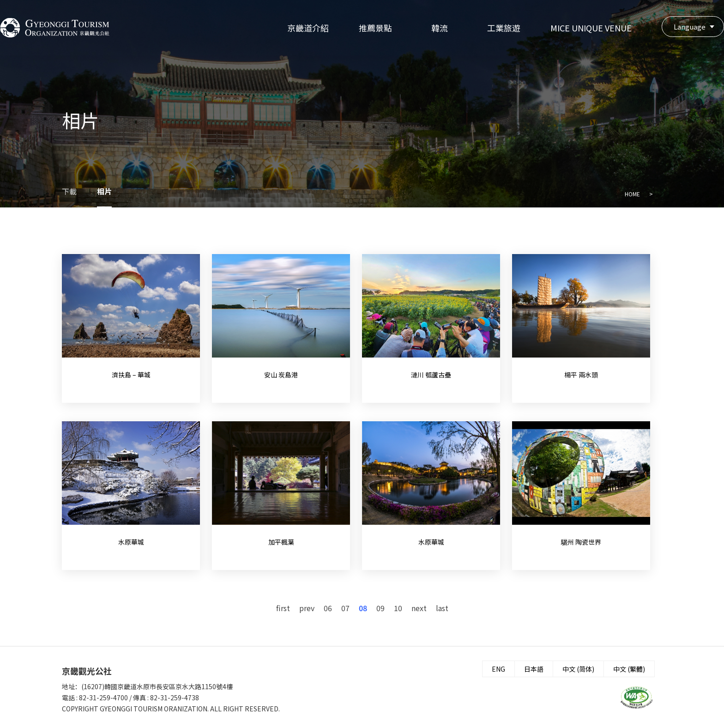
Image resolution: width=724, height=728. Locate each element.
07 (345, 608)
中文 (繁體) (629, 669)
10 (398, 608)
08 (363, 608)
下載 (69, 191)
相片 (104, 191)
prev (307, 608)
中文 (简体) (578, 669)
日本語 (534, 669)
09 (380, 608)
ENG (498, 669)
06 (328, 608)
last (442, 608)
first (283, 608)
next (419, 608)
